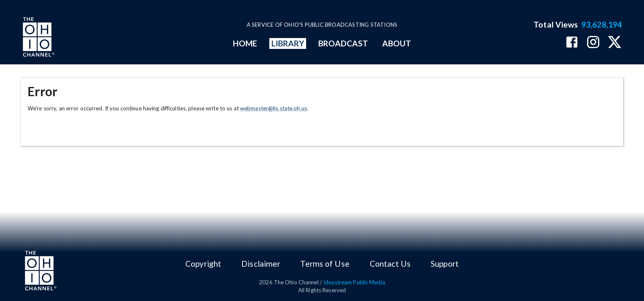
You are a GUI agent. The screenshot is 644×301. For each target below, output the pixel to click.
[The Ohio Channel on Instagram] (593, 43)
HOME (245, 43)
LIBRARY (288, 43)
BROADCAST (343, 43)
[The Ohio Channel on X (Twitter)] (615, 43)
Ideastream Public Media (354, 282)
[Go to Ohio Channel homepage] (38, 38)
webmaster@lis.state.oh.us (273, 108)
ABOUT (397, 43)
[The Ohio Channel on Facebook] (572, 43)
